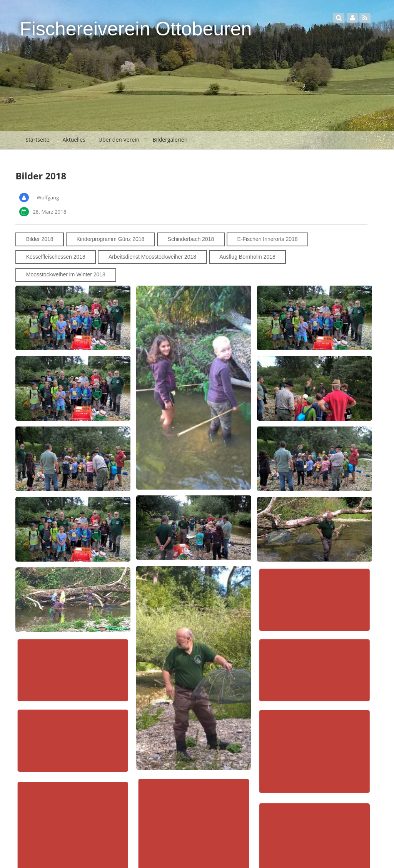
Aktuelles (74, 140)
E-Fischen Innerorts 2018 (267, 239)
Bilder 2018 (40, 239)
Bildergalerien (170, 140)
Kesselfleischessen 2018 (56, 257)
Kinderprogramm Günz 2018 (111, 239)
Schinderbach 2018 (191, 239)
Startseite (37, 140)
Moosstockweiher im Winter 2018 (66, 274)
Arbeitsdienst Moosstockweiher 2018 (152, 257)
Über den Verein (119, 140)
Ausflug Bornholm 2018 (247, 257)
